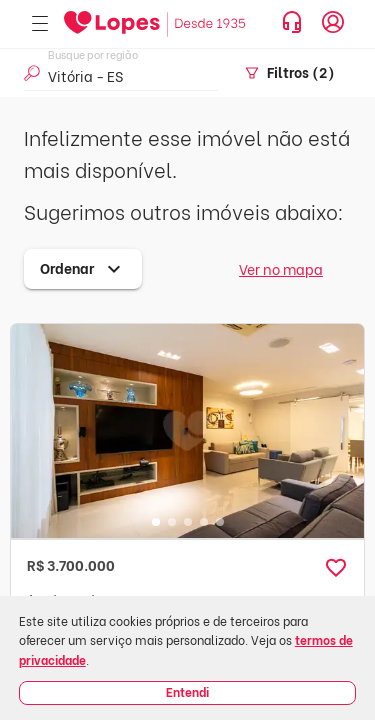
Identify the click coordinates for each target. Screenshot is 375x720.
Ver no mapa (281, 268)
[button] (336, 568)
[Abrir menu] (40, 24)
